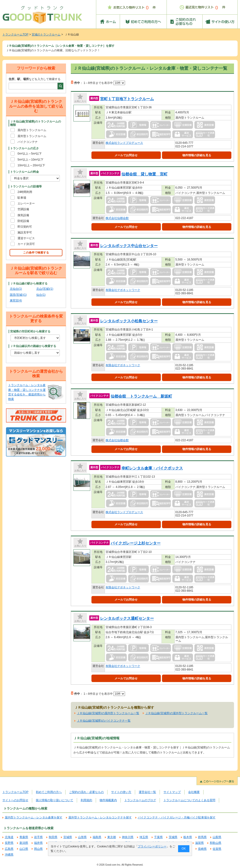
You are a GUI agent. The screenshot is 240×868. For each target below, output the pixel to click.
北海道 (9, 837)
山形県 (82, 837)
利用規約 (86, 800)
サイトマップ (172, 792)
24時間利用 (25, 192)
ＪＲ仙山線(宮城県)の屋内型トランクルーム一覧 (108, 713)
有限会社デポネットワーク (123, 290)
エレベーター (26, 203)
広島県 (9, 849)
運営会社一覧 (147, 792)
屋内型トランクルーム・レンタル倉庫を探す (34, 817)
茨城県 (173, 837)
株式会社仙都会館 (117, 218)
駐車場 (22, 198)
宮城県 (68, 837)
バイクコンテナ (28, 142)
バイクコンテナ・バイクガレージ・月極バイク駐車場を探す (177, 817)
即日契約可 (25, 227)
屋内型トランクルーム (32, 130)
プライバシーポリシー (152, 846)
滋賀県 (199, 843)
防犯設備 (23, 221)
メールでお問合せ (126, 155)
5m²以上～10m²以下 (30, 160)
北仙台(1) (16, 289)
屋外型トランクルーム (32, 136)
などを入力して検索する (35, 79)
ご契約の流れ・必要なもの (86, 792)
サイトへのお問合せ (15, 800)
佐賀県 (217, 849)
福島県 (97, 837)
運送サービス (26, 238)
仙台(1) (41, 295)
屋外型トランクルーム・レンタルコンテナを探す (100, 817)
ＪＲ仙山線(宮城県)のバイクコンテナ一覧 (104, 721)
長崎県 (202, 849)
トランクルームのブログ (140, 800)
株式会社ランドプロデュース (124, 143)
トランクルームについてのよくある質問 (189, 800)
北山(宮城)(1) (45, 289)
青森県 (24, 837)
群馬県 (202, 837)
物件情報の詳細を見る (197, 155)
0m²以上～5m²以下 (30, 154)
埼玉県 (144, 837)
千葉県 (158, 837)
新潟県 (24, 843)
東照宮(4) (16, 301)
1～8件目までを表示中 (104, 83)
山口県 (24, 849)
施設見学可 (25, 232)
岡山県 (38, 849)
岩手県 (38, 837)
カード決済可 (26, 244)
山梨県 (217, 837)
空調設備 (23, 209)
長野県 (9, 843)
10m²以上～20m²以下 (31, 165)
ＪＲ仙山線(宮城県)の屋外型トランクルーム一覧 (176, 713)
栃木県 (188, 837)
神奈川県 (128, 837)
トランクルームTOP (15, 35)
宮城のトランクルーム (46, 35)
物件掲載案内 (108, 800)
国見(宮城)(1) (18, 295)
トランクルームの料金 (24, 172)
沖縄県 (9, 855)
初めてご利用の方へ (49, 792)
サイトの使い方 (121, 792)
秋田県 (53, 837)
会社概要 (194, 792)
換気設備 (23, 215)
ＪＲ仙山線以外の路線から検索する (33, 346)
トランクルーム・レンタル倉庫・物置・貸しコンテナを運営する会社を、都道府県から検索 (27, 392)
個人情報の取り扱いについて (54, 800)
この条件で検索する (36, 253)
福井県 (38, 843)
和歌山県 (216, 843)
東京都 (112, 837)
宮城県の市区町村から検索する (30, 331)
